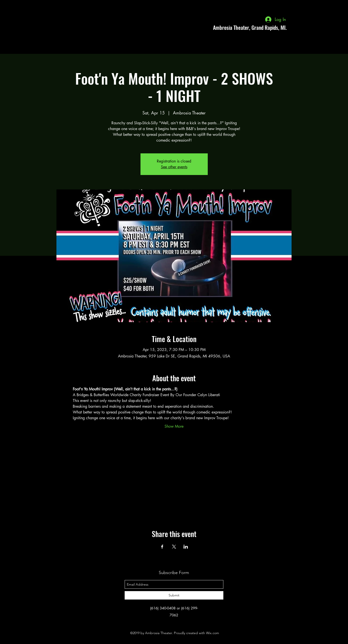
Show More (174, 426)
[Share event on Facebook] (162, 547)
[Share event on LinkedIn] (186, 547)
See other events (174, 167)
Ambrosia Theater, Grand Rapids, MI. (250, 27)
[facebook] (307, 27)
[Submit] (174, 595)
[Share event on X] (174, 547)
